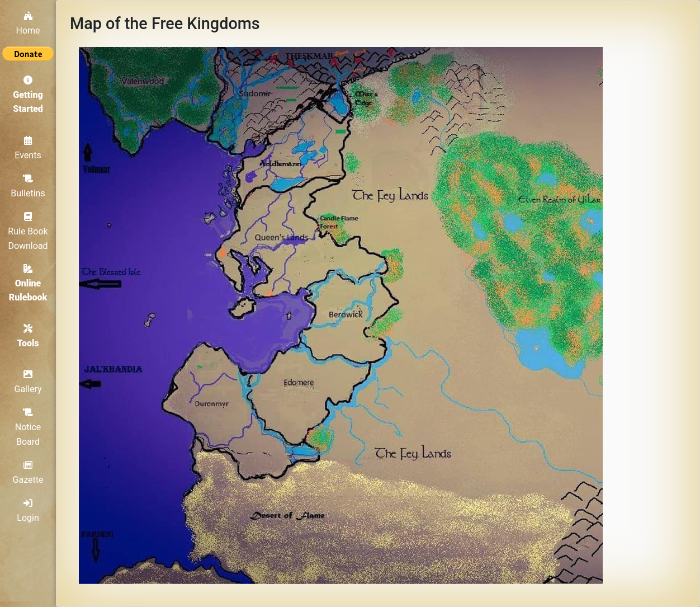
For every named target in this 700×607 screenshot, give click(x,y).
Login (28, 511)
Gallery (28, 382)
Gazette (28, 473)
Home (28, 23)
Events (28, 148)
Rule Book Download (28, 231)
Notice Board (28, 427)
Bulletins (28, 186)
